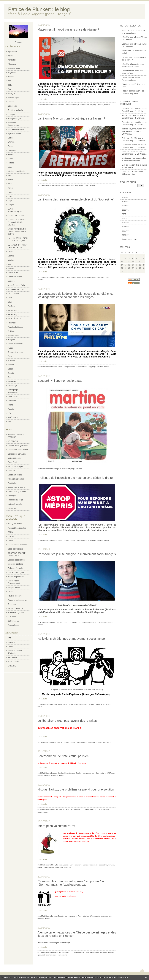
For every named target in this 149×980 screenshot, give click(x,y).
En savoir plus (122, 977)
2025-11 (125, 218)
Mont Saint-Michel (15, 277)
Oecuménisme (13, 294)
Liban (10, 196)
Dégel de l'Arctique (15, 549)
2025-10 (125, 222)
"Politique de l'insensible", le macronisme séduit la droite (75, 478)
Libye (10, 200)
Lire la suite (42, 99)
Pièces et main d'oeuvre (17, 600)
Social (10, 369)
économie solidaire (15, 564)
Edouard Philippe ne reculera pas (60, 381)
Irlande (10, 180)
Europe (11, 146)
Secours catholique (15, 608)
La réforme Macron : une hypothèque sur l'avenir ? (71, 118)
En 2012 (11, 142)
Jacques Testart (14, 587)
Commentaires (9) (83, 742)
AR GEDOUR (13, 441)
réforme (92, 916)
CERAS (11, 536)
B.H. (124, 165)
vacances (103, 952)
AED (10, 638)
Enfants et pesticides (16, 577)
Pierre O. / (126, 109)
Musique (11, 281)
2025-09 (125, 227)
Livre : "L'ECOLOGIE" (16, 216)
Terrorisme (12, 401)
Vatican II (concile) (15, 504)
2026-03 (125, 202)
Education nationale (16, 129)
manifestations (49, 867)
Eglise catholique (15, 458)
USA (10, 413)
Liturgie (11, 205)
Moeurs (11, 269)
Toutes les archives (130, 239)
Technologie (13, 386)
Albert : (125, 172)
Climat (10, 541)
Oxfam (10, 592)
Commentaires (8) (83, 704)
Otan (10, 302)
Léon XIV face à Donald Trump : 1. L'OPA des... (134, 131)
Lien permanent (71, 105)
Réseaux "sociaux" (15, 344)
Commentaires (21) (84, 540)
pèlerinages (95, 952)
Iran (9, 175)
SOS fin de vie (13, 621)
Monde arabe (13, 273)
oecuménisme (62, 955)
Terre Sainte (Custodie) (17, 492)
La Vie (10, 647)
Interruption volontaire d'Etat (56, 826)
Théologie (12, 496)
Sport (10, 377)
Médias (11, 260)
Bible (10, 85)
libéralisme (107, 742)
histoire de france (57, 776)
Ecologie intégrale (15, 119)
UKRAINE (12, 666)
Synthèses (12, 381)
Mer (9, 264)
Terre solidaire (13, 625)
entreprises (107, 916)
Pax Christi (12, 483)
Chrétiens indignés (15, 110)
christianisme (51, 955)
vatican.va (12, 508)
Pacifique (11, 306)
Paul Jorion (12, 657)
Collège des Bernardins (17, 454)
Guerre (10, 159)
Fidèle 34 (11, 642)
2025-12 (125, 214)
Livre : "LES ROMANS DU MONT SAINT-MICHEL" (17, 222)
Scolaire (11, 365)
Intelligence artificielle (16, 171)
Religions (11, 340)
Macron (11, 256)
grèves (40, 867)
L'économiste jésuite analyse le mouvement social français (77, 554)
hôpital (106, 540)
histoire (40, 776)
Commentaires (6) (77, 185)
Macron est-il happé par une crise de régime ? (68, 30)
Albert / (125, 152)
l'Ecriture (11, 471)
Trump (10, 405)
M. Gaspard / (127, 158)
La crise (11, 192)
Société (11, 373)
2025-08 (125, 231)
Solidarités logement (16, 613)
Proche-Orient (13, 335)
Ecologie (11, 114)
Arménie (11, 77)
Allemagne (12, 64)
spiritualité (41, 955)
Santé (10, 356)
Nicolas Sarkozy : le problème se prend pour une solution (76, 789)
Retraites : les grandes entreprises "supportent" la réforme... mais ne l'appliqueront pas (71, 883)
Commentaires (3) (102, 773)
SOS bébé (12, 617)
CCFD (10, 532)
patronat (99, 916)
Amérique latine (14, 68)
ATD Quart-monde (15, 524)
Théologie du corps (15, 500)
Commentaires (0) (78, 952)
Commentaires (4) (85, 105)
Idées (10, 167)
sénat (105, 865)
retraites (107, 105)
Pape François (13, 310)
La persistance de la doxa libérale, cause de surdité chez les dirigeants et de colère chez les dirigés (76, 295)
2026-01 (125, 210)
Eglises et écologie (15, 568)
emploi (48, 918)
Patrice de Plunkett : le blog (39, 9)
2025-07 (125, 235)
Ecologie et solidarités (17, 560)
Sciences (11, 360)
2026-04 (125, 197)
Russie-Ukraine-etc (15, 352)
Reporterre (12, 604)
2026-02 (125, 206)
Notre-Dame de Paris (16, 285)
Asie (9, 81)
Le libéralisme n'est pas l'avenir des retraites (67, 721)
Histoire (11, 163)
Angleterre (12, 73)
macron (101, 105)
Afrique (11, 56)
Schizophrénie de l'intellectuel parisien (63, 756)
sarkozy (40, 812)
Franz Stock (13, 462)
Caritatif (11, 102)
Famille (11, 155)
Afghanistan (12, 52)
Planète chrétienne (15, 327)
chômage (41, 918)
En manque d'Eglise (16, 572)
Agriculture (12, 60)
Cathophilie (12, 106)
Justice (10, 188)
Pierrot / (125, 115)
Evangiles (12, 150)
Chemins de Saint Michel (18, 450)
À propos (18, 42)
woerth (47, 812)
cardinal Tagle (13, 98)
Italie (10, 184)
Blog (10, 89)
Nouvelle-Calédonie (16, 289)
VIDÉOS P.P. (13, 417)
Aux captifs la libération (17, 528)
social (110, 622)
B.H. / (124, 138)
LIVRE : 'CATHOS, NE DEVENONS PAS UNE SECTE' (17, 232)
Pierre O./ (126, 145)
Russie (10, 348)
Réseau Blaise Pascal (17, 487)
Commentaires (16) (90, 809)
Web (10, 422)
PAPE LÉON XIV (14, 319)
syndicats (67, 867)
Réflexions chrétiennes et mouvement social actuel (71, 639)
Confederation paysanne (18, 545)
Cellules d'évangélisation (18, 446)
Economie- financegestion (61, 277)
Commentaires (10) (84, 367)
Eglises (11, 138)
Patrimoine (12, 323)
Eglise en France (14, 134)
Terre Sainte (13, 396)
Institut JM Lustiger (15, 466)
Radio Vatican (13, 662)
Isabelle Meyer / (128, 129)
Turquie (11, 409)
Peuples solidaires (15, 596)
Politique (11, 331)
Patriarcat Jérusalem (16, 479)
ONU (10, 298)
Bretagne (11, 93)
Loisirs (10, 252)
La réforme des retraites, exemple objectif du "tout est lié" (76, 199)
